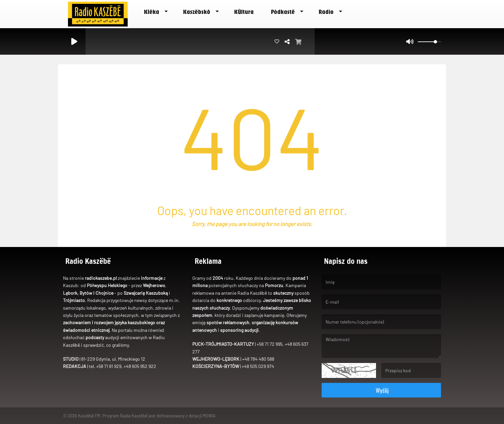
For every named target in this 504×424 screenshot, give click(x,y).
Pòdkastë (283, 12)
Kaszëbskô (197, 12)
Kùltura (244, 12)
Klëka (152, 12)
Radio (326, 12)
